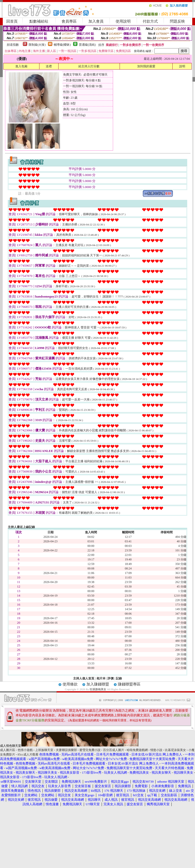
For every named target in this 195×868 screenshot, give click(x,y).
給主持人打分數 (89, 66)
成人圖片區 (8, 750)
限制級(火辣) (37, 45)
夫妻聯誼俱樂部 (66, 750)
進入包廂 (21, 66)
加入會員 (96, 21)
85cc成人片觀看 (28, 755)
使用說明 (123, 21)
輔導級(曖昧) (62, 45)
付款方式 (150, 21)
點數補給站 (39, 21)
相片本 (101, 678)
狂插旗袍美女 (98, 689)
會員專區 (69, 21)
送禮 (49, 66)
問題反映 (177, 21)
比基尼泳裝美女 (175, 750)
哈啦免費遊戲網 (137, 750)
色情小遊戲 (25, 750)
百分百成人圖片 (114, 750)
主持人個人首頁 (84, 678)
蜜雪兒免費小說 (90, 750)
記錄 (119, 678)
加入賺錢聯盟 (98, 684)
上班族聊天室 (44, 750)
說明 (182, 66)
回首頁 (12, 21)
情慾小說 (156, 750)
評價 (111, 678)
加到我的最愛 (146, 66)
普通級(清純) (87, 45)
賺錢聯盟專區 (129, 684)
